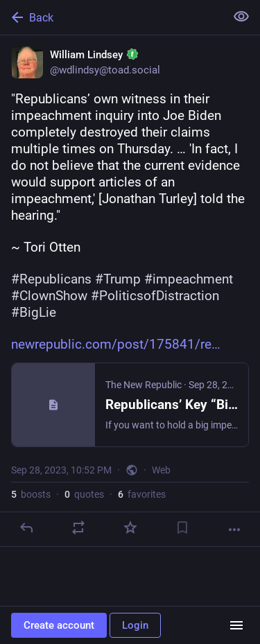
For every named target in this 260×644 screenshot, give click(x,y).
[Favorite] (130, 528)
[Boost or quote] (78, 528)
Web (161, 470)
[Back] (111, 17)
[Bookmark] (182, 528)
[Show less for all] (241, 17)
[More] (234, 530)
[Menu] (236, 625)
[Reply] (26, 528)
